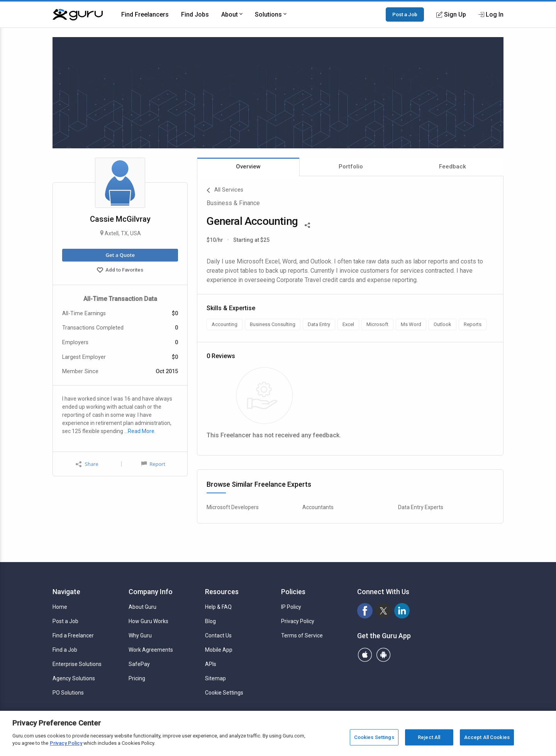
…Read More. (140, 431)
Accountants (318, 507)
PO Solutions (68, 693)
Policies (293, 592)
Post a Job (405, 14)
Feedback (453, 166)
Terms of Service (302, 635)
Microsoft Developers (233, 507)
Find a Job (65, 650)
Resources (222, 592)
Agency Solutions (74, 678)
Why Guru (140, 635)
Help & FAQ (218, 607)
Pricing (137, 678)
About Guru (142, 607)
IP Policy (291, 607)
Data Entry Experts (421, 507)
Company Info (151, 592)
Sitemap (215, 678)
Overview (248, 166)
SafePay (139, 664)
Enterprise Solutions (77, 664)
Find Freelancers (145, 14)
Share (87, 464)
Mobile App (219, 650)
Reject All (429, 737)
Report (153, 464)
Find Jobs (195, 14)
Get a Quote (120, 255)
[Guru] (78, 15)
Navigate (66, 592)
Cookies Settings (374, 737)
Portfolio (351, 166)
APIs (211, 664)
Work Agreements (151, 650)
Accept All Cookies (487, 737)
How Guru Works (148, 621)
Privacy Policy (298, 621)
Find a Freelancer (73, 635)
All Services (225, 190)
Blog (210, 621)
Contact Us (218, 635)
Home (60, 607)
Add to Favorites (120, 271)
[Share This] (307, 224)
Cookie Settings (224, 693)
